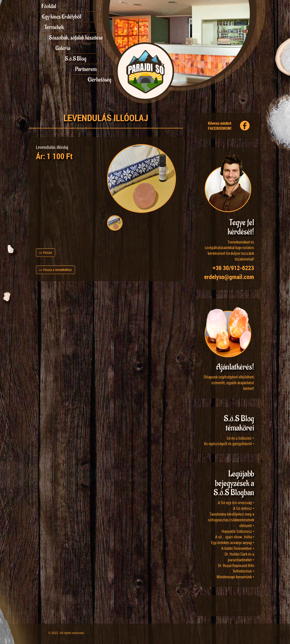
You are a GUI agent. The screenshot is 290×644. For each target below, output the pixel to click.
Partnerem (86, 69)
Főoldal (49, 6)
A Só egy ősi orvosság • (236, 503)
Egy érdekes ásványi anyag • (232, 543)
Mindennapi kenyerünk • (235, 577)
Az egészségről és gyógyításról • (229, 444)
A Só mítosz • (244, 508)
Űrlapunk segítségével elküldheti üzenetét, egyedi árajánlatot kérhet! (229, 383)
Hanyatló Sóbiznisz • (238, 531)
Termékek (54, 27)
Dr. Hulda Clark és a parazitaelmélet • (239, 557)
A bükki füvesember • (238, 548)
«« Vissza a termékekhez (56, 270)
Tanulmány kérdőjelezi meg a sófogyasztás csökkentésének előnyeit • (231, 520)
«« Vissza (46, 252)
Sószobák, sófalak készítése (76, 38)
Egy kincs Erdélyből (62, 17)
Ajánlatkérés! (235, 367)
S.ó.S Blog (76, 59)
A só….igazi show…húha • (235, 537)
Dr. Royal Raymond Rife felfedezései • (236, 568)
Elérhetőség (99, 80)
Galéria (63, 48)
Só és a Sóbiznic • (240, 438)
